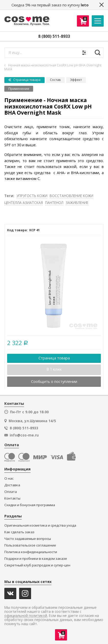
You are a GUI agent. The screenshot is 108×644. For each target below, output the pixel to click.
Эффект (76, 80)
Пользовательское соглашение (30, 545)
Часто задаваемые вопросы (28, 539)
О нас (9, 478)
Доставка (12, 485)
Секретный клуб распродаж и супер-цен (37, 565)
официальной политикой (26, 616)
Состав (55, 80)
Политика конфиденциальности (31, 552)
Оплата (11, 492)
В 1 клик (54, 369)
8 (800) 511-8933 (54, 36)
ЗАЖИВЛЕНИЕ (77, 203)
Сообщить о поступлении (54, 381)
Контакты (12, 498)
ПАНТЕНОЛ (54, 203)
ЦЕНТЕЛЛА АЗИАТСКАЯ (24, 203)
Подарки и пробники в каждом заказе (36, 559)
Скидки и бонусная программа (30, 505)
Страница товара (24, 80)
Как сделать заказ (19, 532)
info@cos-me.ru (24, 435)
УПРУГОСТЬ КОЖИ (32, 196)
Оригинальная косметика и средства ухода (40, 525)
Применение (19, 89)
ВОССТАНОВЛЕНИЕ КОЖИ (71, 196)
